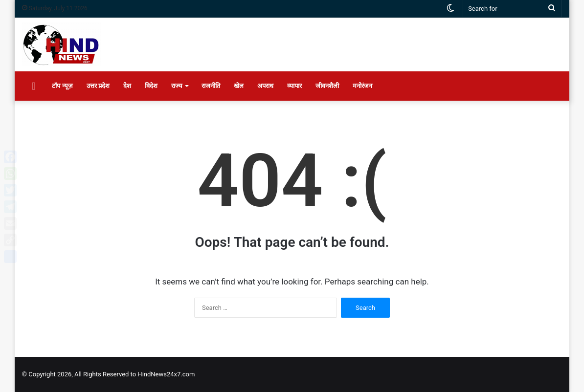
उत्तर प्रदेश (98, 86)
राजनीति (211, 86)
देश (127, 86)
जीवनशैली (327, 86)
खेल (239, 86)
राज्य (177, 86)
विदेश (151, 86)
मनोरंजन (362, 86)
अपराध (265, 86)
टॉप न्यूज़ (62, 86)
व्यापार (294, 86)
